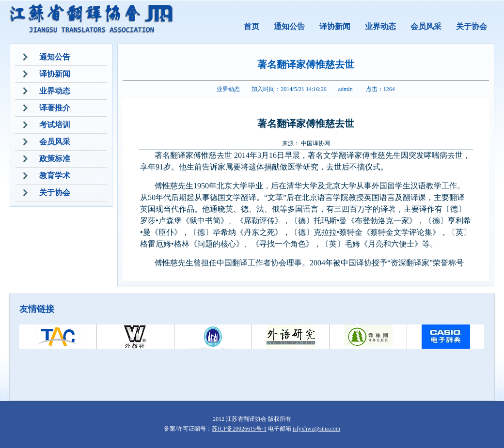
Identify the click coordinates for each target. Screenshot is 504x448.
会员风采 (426, 26)
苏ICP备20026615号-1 (239, 429)
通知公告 (289, 26)
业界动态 (380, 26)
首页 (252, 26)
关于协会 (472, 26)
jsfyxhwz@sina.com (316, 429)
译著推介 (55, 108)
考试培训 (55, 125)
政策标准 (55, 159)
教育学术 (55, 176)
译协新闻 (335, 26)
